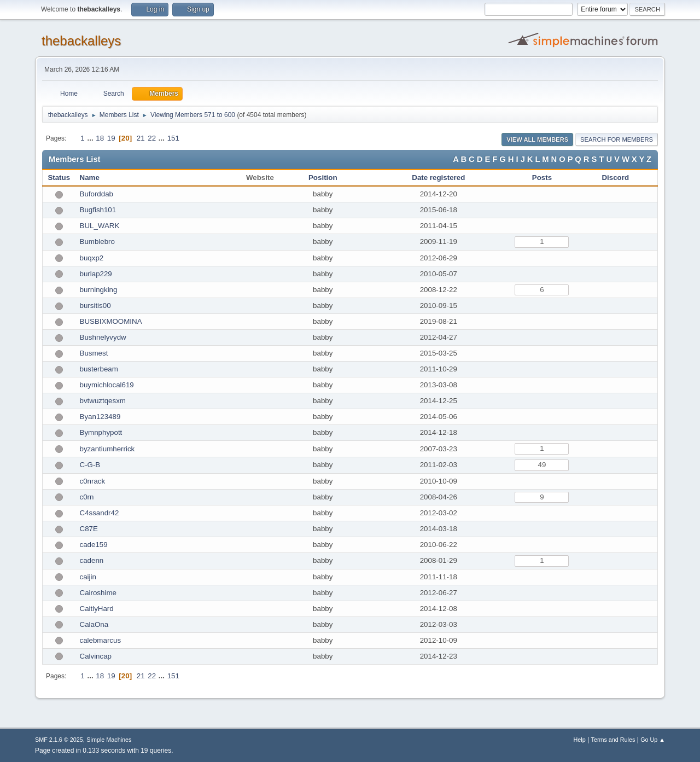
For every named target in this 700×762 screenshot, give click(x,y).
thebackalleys (81, 41)
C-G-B (90, 465)
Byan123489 (100, 417)
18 (100, 138)
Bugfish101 (98, 210)
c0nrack (93, 481)
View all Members (537, 139)
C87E (89, 529)
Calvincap (96, 656)
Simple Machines (109, 740)
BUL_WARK (100, 226)
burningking (99, 290)
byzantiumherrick (107, 449)
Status (59, 178)
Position (323, 178)
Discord (615, 178)
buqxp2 (92, 258)
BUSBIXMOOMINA (111, 321)
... (91, 138)
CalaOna (94, 624)
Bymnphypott (101, 432)
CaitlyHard (97, 609)
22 (152, 138)
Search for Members (617, 139)
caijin (88, 577)
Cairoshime (98, 593)
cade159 (94, 545)
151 (173, 138)
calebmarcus (101, 640)
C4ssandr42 (100, 513)
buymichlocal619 (107, 385)
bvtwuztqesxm (103, 401)
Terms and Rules (613, 740)
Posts (542, 178)
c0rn (87, 497)
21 (141, 138)
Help (580, 740)
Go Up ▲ (653, 740)
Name (90, 178)
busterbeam (99, 369)
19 (111, 138)
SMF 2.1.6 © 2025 (59, 740)
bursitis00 (95, 306)
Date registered (438, 178)
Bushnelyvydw (103, 337)
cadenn (92, 560)
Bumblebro (97, 242)
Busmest (94, 353)
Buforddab (97, 194)
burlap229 (96, 274)
